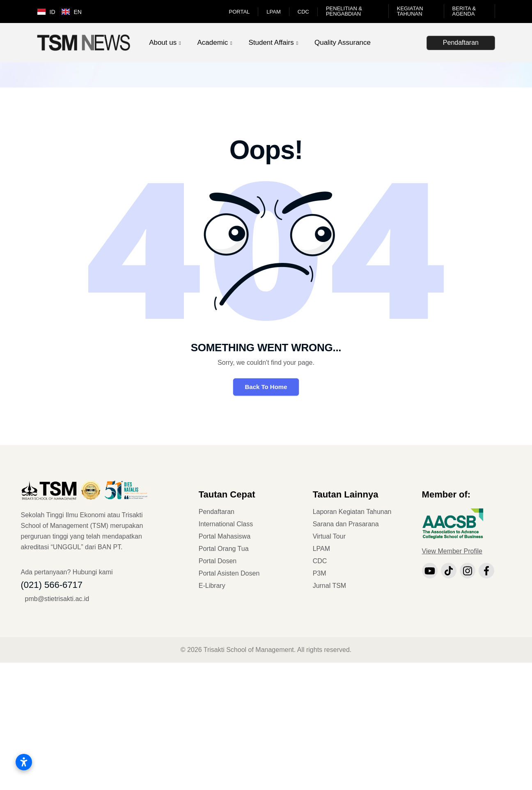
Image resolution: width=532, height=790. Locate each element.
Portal (240, 12)
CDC (303, 12)
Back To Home (266, 387)
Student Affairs (271, 43)
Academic (213, 43)
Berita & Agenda (464, 11)
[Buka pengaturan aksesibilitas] (24, 762)
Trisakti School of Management (249, 650)
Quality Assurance (343, 43)
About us (163, 43)
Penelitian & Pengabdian (344, 11)
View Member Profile (452, 551)
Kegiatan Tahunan (410, 11)
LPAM (273, 12)
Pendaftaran (461, 43)
